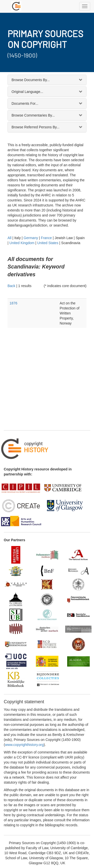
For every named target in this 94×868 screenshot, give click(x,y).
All (10, 238)
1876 (13, 303)
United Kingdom (22, 243)
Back (11, 286)
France (46, 238)
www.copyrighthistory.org (24, 745)
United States (48, 243)
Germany (31, 238)
